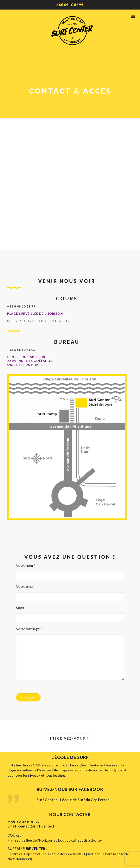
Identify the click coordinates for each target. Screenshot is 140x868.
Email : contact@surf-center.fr (32, 826)
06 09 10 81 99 (71, 5)
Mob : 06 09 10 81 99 (23, 822)
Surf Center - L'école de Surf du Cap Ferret (73, 800)
